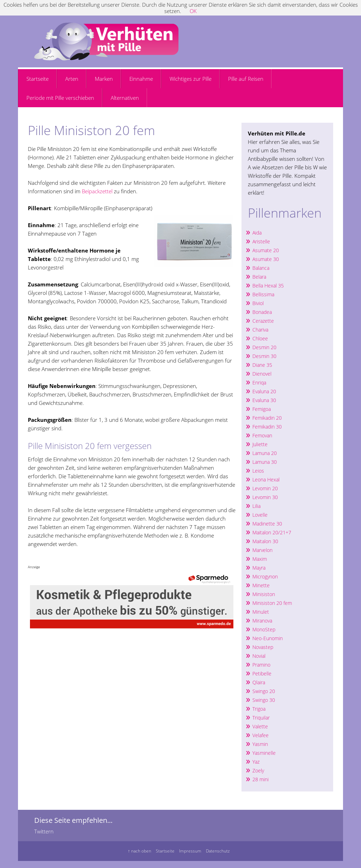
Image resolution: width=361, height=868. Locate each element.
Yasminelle (264, 753)
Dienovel (262, 374)
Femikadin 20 (267, 418)
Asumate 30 (266, 259)
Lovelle (260, 515)
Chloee (260, 338)
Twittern (44, 831)
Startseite (38, 79)
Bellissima (263, 294)
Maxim (260, 559)
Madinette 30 (267, 524)
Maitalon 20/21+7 (272, 532)
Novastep (263, 647)
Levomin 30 (265, 497)
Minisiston (264, 594)
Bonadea (262, 312)
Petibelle (262, 673)
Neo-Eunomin (268, 638)
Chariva (260, 330)
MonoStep (264, 629)
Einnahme (141, 79)
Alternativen (125, 98)
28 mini (261, 779)
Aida (257, 233)
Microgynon (265, 576)
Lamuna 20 (265, 453)
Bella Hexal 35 (268, 286)
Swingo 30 (264, 700)
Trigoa (259, 709)
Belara (259, 277)
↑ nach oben (140, 851)
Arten (72, 79)
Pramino (261, 665)
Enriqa (259, 383)
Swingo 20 (264, 691)
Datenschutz (218, 851)
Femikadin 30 (267, 427)
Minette (261, 585)
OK (193, 11)
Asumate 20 (266, 250)
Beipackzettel (97, 191)
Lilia (256, 506)
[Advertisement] (110, 119)
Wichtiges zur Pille (191, 79)
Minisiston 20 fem (272, 603)
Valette (260, 726)
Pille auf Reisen (246, 79)
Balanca (261, 268)
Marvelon (262, 550)
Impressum (190, 851)
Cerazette (263, 321)
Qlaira (259, 682)
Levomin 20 (265, 488)
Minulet (261, 612)
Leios (258, 471)
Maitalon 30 (265, 541)
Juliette (260, 444)
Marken (104, 79)
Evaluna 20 (264, 391)
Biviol (258, 303)
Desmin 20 (264, 347)
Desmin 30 (264, 356)
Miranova (262, 621)
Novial (259, 656)
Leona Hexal (266, 479)
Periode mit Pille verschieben (60, 98)
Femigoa (262, 409)
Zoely (258, 770)
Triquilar (261, 718)
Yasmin (260, 744)
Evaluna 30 (264, 400)
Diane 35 (262, 365)
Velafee (261, 735)
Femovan (262, 435)
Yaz (256, 762)
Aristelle (261, 241)
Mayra (259, 568)
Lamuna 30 (265, 462)
